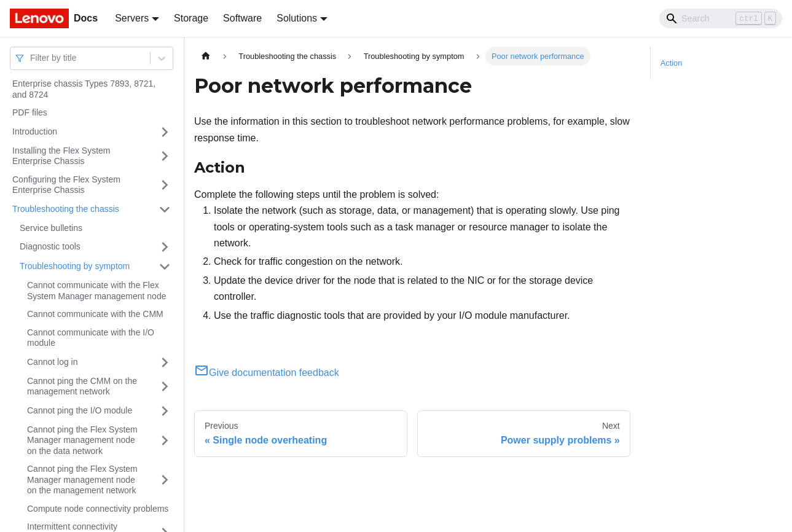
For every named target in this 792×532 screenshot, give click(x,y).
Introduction (35, 131)
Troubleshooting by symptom (75, 266)
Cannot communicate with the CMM (95, 314)
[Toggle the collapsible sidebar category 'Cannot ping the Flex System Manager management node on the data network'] (165, 441)
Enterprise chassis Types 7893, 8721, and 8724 (84, 89)
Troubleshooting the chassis (66, 209)
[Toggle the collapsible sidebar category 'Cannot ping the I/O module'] (165, 411)
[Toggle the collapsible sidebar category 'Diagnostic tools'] (165, 247)
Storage (191, 18)
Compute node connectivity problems (98, 509)
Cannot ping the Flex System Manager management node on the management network (82, 479)
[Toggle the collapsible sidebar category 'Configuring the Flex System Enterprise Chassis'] (165, 185)
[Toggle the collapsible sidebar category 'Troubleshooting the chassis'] (165, 209)
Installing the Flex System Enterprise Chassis (61, 156)
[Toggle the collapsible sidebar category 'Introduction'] (165, 132)
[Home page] (206, 56)
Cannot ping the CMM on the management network (82, 386)
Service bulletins (51, 228)
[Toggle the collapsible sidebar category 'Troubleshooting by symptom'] (165, 267)
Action (672, 63)
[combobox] (31, 58)
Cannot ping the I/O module (80, 410)
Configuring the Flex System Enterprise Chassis (66, 185)
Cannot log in (53, 362)
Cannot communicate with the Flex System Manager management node (96, 291)
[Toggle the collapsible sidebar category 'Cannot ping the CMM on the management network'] (165, 387)
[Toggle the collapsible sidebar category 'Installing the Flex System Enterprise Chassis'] (165, 156)
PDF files (30, 112)
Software (242, 18)
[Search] (721, 18)
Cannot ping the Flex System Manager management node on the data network (82, 440)
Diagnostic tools (50, 246)
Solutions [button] (297, 18)
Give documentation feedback (267, 373)
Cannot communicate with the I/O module (91, 338)
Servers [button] (132, 18)
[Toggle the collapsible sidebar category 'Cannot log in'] (165, 362)
